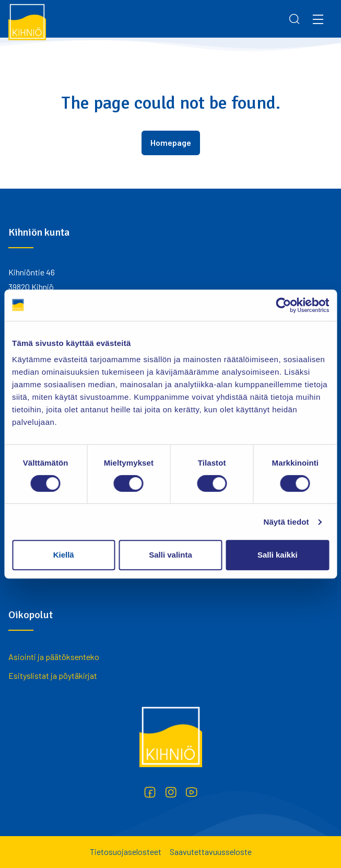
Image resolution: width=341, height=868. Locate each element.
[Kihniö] (27, 21)
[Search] (295, 19)
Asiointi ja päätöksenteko (54, 657)
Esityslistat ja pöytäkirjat (53, 675)
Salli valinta (171, 555)
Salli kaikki (278, 555)
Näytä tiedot (286, 522)
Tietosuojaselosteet (126, 852)
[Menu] (318, 19)
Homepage (171, 142)
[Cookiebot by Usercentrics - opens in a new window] (283, 305)
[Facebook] (150, 792)
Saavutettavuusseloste (211, 852)
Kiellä (64, 555)
